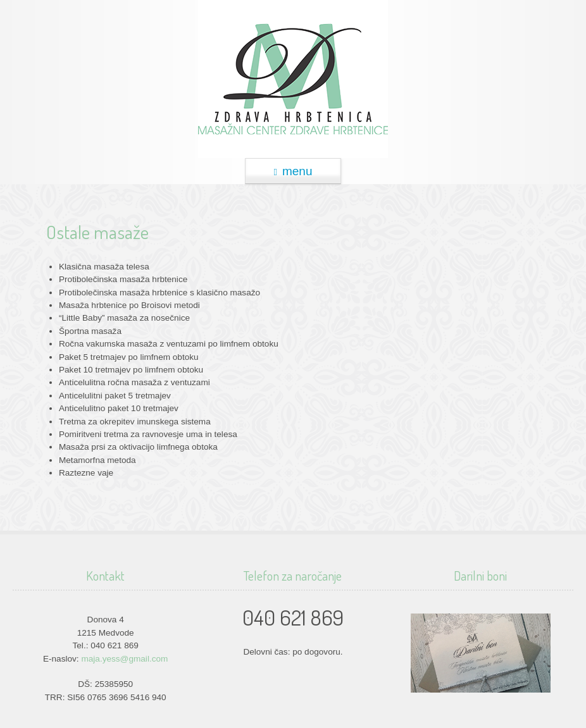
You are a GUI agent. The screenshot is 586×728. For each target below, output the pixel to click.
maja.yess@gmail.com (124, 659)
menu (293, 171)
